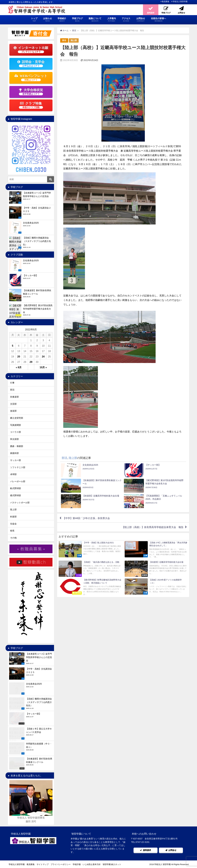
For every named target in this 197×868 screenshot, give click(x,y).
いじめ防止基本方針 (92, 864)
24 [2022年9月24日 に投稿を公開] (43, 356)
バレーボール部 (18, 481)
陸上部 (74, 40)
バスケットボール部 (20, 503)
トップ (34, 20)
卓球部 (13, 474)
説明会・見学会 (31, 64)
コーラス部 (16, 432)
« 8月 (19, 367)
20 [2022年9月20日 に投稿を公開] (19, 356)
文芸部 (13, 404)
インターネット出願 (31, 50)
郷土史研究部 (17, 418)
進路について (95, 20)
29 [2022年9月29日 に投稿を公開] (31, 362)
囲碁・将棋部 (17, 446)
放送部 (13, 411)
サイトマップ (43, 864)
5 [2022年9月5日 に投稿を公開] (13, 346)
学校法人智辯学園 (180, 2)
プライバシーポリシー (61, 864)
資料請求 (145, 850)
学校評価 (77, 864)
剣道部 (13, 517)
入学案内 (112, 20)
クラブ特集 (31, 105)
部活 (64, 40)
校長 (12, 531)
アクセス (126, 20)
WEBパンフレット (31, 78)
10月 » (43, 367)
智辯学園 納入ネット (112, 864)
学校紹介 (62, 20)
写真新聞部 (16, 425)
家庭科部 (14, 453)
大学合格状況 (31, 92)
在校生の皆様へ (159, 20)
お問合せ (141, 20)
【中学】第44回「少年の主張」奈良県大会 (86, 518)
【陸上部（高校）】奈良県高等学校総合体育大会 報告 (153, 527)
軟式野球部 (16, 488)
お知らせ (48, 20)
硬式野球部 (16, 495)
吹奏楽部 (14, 397)
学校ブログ (77, 20)
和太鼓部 (14, 439)
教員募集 (166, 2)
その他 (13, 538)
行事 (12, 383)
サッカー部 (16, 460)
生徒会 (13, 524)
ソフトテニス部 (18, 467)
